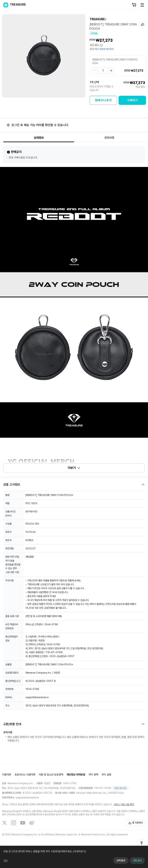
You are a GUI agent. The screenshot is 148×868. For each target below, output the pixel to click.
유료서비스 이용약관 (25, 775)
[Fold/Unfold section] (74, 485)
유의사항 (109, 138)
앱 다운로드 (136, 823)
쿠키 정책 (93, 775)
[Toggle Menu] (142, 5)
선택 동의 (121, 861)
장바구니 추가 (103, 100)
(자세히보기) (79, 851)
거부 (5, 861)
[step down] (95, 71)
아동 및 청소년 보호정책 (51, 775)
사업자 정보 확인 (120, 788)
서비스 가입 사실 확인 (124, 804)
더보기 (74, 468)
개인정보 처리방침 (76, 775)
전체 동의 (137, 861)
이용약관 (7, 775)
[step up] (111, 71)
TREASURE (97, 19)
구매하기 (132, 100)
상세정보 (39, 138)
